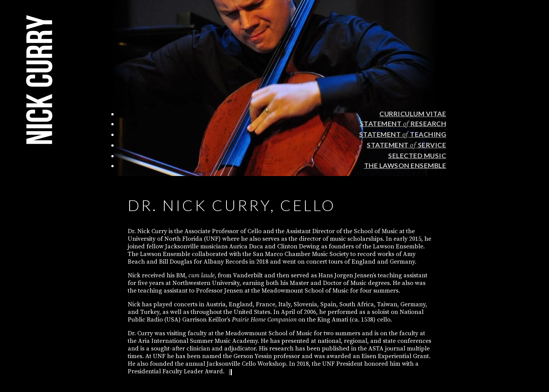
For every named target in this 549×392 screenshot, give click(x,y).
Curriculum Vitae (413, 114)
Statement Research (403, 124)
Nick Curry (39, 80)
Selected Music (417, 156)
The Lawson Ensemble (405, 166)
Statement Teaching (403, 134)
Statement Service (406, 145)
